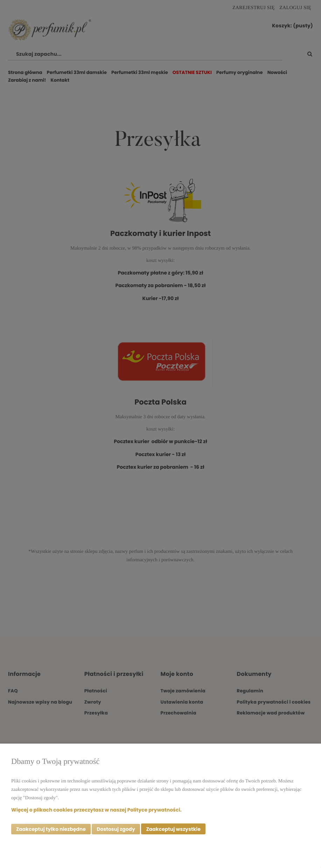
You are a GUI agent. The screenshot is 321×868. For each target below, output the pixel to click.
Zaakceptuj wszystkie (173, 829)
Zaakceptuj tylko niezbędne (51, 829)
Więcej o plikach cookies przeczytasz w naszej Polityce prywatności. (96, 809)
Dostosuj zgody (116, 829)
